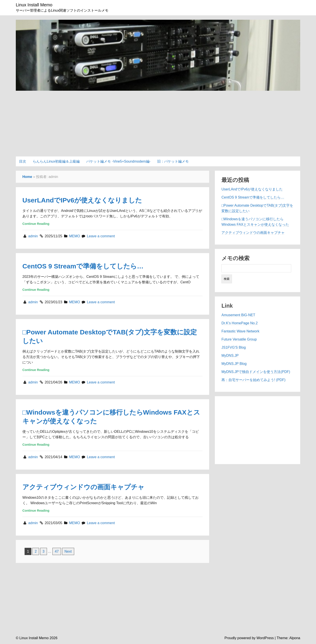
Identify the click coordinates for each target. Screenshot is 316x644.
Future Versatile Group (239, 339)
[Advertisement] (158, 121)
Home (27, 177)
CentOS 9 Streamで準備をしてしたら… (83, 266)
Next (68, 551)
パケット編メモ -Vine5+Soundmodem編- (118, 161)
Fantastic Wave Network (240, 331)
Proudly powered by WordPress (249, 638)
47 (57, 551)
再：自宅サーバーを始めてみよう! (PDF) (253, 380)
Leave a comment (101, 236)
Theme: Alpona (288, 638)
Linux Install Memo (34, 5)
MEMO (75, 236)
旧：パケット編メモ (173, 161)
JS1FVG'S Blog (234, 347)
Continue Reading (36, 224)
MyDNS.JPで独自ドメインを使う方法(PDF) (256, 372)
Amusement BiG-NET (238, 315)
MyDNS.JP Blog (234, 364)
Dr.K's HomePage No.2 (240, 323)
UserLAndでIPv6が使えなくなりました (82, 200)
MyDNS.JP (230, 356)
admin (34, 236)
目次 (23, 161)
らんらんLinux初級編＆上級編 (56, 161)
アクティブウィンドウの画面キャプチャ (83, 487)
